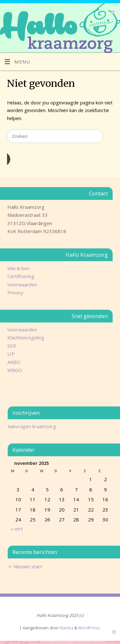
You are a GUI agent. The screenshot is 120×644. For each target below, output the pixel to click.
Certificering (21, 276)
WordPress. (89, 628)
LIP (11, 354)
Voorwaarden (22, 284)
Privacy (15, 292)
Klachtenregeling (26, 337)
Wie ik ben (19, 268)
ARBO (14, 362)
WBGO (15, 370)
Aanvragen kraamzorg (32, 426)
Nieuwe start (28, 566)
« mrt (17, 529)
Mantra (67, 628)
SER (12, 346)
